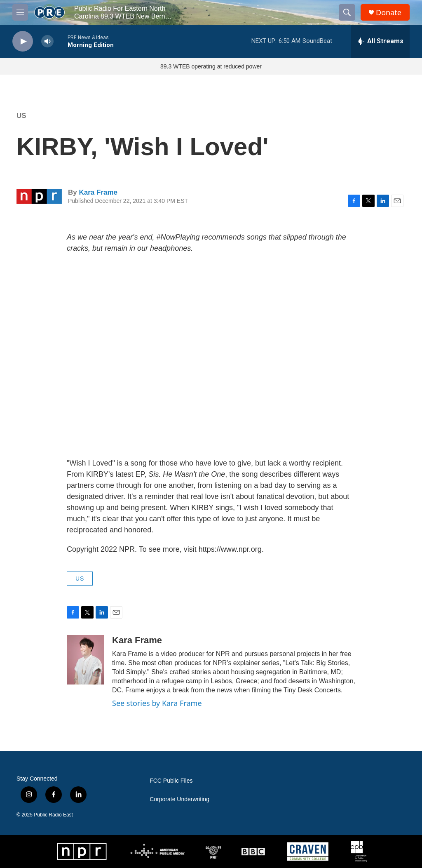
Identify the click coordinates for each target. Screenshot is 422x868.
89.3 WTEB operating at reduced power (211, 66)
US (21, 116)
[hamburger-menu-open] (20, 12)
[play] (23, 41)
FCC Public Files (171, 781)
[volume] (47, 41)
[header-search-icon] (347, 12)
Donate (389, 13)
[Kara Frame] (85, 660)
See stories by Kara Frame (157, 703)
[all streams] (380, 41)
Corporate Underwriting (179, 799)
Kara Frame (98, 192)
